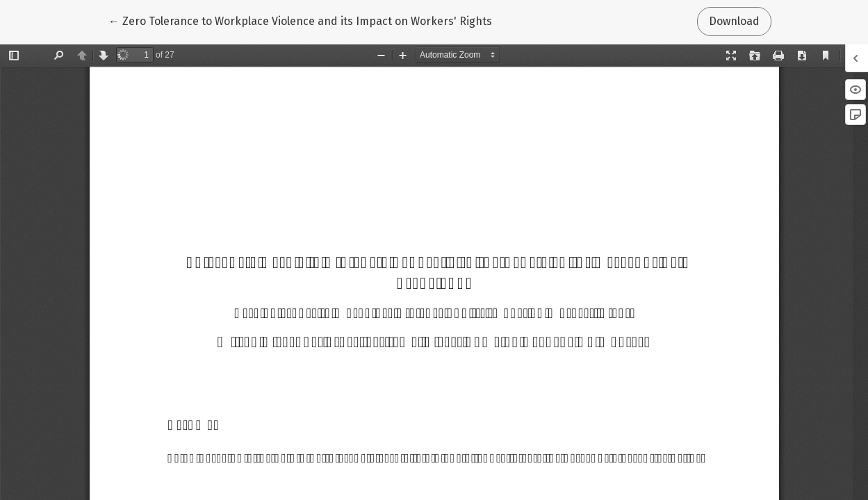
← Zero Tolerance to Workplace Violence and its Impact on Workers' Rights (300, 20)
